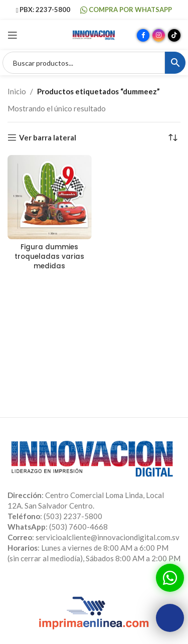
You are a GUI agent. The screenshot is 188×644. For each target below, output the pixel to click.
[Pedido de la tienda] (173, 137)
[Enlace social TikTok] (174, 35)
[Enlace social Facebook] (143, 35)
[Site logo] (94, 34)
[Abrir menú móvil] (13, 35)
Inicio (17, 91)
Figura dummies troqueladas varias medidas (49, 257)
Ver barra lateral (48, 137)
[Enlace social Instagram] (159, 35)
